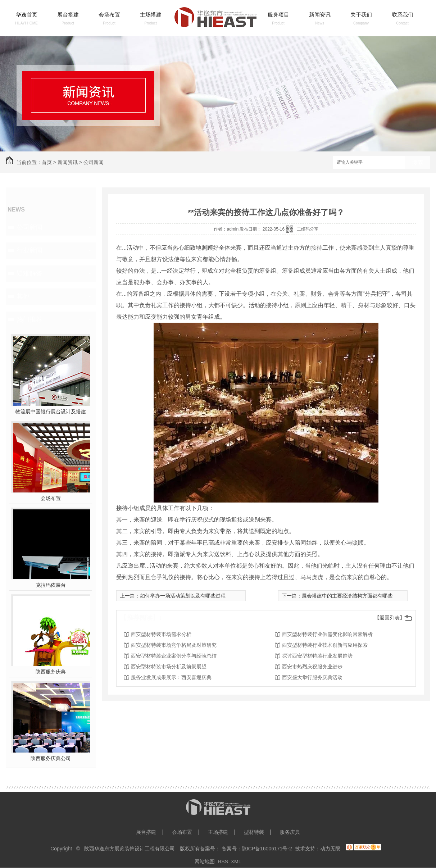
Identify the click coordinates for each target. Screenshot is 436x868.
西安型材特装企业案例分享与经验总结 (174, 656)
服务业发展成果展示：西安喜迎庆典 (171, 677)
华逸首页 (27, 15)
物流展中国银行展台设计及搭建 (51, 412)
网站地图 (205, 862)
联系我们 (403, 15)
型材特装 (254, 832)
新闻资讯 (320, 15)
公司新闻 (94, 162)
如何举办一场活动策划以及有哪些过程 (183, 596)
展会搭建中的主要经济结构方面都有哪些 (347, 596)
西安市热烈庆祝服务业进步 (312, 667)
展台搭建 (68, 15)
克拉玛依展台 (51, 585)
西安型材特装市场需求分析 (161, 634)
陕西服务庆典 (51, 672)
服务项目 (278, 15)
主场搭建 (151, 15)
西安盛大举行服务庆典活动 (312, 677)
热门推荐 (29, 319)
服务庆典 (290, 832)
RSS (223, 862)
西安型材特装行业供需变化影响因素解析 (327, 634)
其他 (23, 296)
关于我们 (361, 15)
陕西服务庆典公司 (51, 758)
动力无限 (330, 849)
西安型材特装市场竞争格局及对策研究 (174, 645)
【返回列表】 (390, 618)
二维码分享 (308, 229)
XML (236, 862)
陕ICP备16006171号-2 (267, 849)
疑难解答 (29, 273)
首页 (47, 162)
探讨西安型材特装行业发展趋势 (317, 656)
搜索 (418, 163)
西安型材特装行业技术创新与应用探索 (325, 645)
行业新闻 (29, 250)
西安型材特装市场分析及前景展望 (169, 667)
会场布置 (109, 15)
